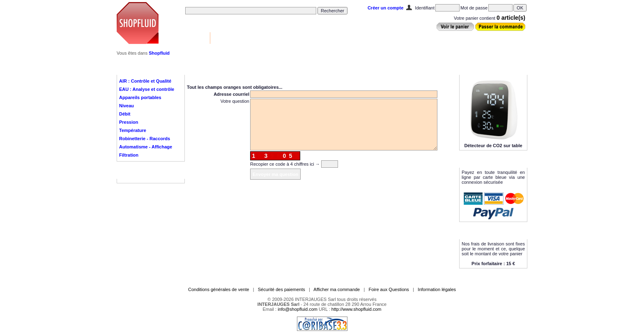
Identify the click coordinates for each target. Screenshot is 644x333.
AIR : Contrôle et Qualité (145, 81)
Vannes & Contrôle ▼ (185, 38)
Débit (125, 114)
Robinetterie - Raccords (145, 139)
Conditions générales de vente (219, 289)
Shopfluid (159, 53)
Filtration (129, 155)
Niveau (126, 106)
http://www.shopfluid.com (356, 309)
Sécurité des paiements (282, 289)
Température (133, 130)
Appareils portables (140, 97)
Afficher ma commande (337, 289)
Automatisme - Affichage (146, 147)
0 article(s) (511, 18)
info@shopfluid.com (298, 309)
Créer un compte (385, 8)
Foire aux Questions (389, 289)
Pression (129, 122)
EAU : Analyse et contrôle (147, 89)
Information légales (437, 289)
